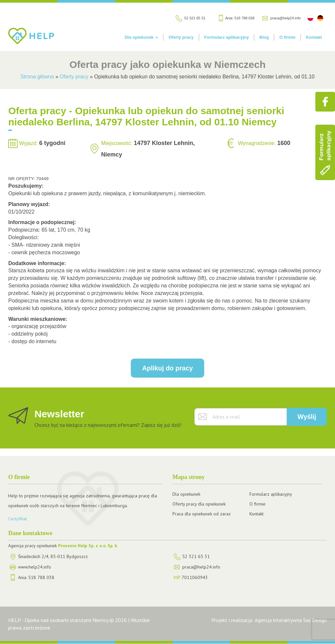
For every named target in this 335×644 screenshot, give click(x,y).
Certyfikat (18, 519)
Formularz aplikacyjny (227, 37)
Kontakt (314, 37)
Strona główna (37, 77)
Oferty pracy (181, 37)
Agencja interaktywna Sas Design (291, 620)
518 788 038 (244, 18)
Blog (264, 37)
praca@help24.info (286, 18)
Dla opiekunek (141, 37)
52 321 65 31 (195, 18)
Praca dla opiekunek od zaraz (202, 514)
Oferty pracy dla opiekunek (199, 504)
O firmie (287, 37)
